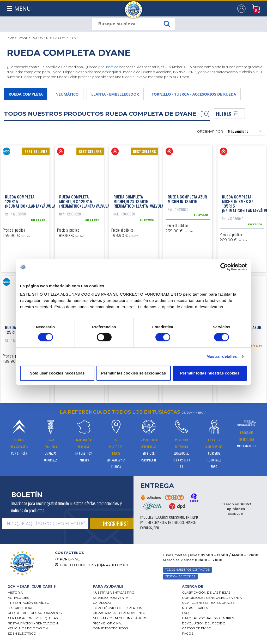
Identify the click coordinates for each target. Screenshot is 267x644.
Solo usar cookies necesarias (57, 373)
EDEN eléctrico (22, 634)
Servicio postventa (110, 598)
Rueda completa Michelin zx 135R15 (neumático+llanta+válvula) (139, 201)
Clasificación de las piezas (206, 593)
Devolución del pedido (204, 623)
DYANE (23, 38)
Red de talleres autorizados (35, 613)
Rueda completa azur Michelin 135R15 (187, 199)
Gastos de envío (197, 628)
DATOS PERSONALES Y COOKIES (208, 618)
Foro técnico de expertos (117, 608)
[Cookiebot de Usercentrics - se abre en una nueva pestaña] (224, 267)
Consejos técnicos (110, 628)
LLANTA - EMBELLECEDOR (115, 94)
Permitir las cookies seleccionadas (133, 373)
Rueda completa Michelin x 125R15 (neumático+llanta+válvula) (85, 201)
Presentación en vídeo (29, 603)
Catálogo (102, 603)
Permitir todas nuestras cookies (210, 373)
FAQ (185, 613)
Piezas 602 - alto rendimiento (119, 613)
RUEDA (37, 38)
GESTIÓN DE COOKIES (180, 576)
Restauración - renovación (33, 623)
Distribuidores (22, 608)
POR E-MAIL (70, 559)
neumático (110, 67)
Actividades (18, 598)
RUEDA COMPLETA (61, 38)
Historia (15, 593)
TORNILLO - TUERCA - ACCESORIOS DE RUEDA (194, 94)
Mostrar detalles (222, 356)
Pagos (188, 634)
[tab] (46, 586)
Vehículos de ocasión (28, 628)
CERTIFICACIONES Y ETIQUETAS (33, 618)
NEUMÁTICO (67, 94)
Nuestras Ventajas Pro (114, 593)
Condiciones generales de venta (212, 598)
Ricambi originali (108, 623)
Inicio (11, 38)
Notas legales (195, 608)
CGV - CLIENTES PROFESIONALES (208, 603)
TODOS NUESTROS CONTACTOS (187, 570)
